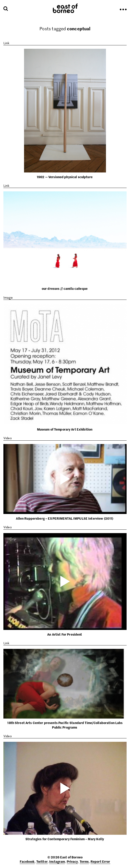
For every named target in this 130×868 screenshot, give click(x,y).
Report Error (100, 861)
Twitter (42, 861)
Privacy (72, 861)
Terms (84, 861)
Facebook (27, 861)
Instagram (57, 861)
